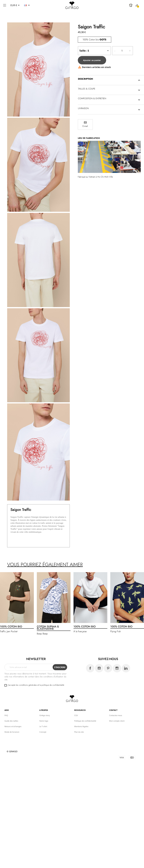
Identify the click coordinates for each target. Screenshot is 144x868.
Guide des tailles (11, 721)
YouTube (99, 668)
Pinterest (108, 668)
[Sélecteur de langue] (27, 5)
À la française (80, 631)
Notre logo (44, 721)
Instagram (117, 668)
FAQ (6, 715)
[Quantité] (122, 51)
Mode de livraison (12, 732)
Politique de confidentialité (85, 721)
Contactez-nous (116, 715)
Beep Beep (42, 634)
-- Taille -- (94, 51)
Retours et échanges (13, 726)
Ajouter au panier (92, 60)
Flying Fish (116, 631)
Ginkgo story (45, 715)
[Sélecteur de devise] (16, 5)
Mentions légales (81, 726)
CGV (76, 715)
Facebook (90, 668)
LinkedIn (126, 668)
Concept (43, 732)
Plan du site (79, 732)
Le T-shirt (43, 726)
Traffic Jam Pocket (9, 631)
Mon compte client (117, 721)
